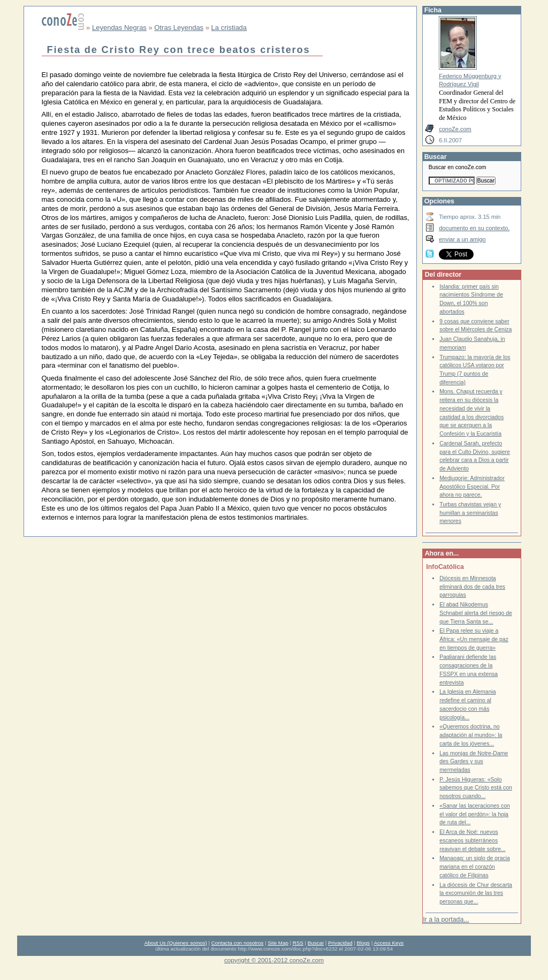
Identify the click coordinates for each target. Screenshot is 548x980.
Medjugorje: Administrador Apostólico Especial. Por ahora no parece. (472, 487)
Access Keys (389, 943)
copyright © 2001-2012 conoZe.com (274, 960)
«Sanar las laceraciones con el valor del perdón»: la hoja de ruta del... (475, 814)
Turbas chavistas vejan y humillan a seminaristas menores (470, 513)
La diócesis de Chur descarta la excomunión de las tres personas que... (476, 893)
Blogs (363, 943)
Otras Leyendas (179, 28)
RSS (298, 943)
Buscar (316, 943)
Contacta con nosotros (238, 943)
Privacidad (340, 943)
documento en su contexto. (474, 228)
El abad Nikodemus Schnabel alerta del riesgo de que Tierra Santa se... (476, 613)
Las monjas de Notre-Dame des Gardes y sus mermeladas (474, 762)
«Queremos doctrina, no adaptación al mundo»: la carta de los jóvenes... (471, 735)
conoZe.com (455, 129)
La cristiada (229, 28)
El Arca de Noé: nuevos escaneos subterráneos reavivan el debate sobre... (473, 840)
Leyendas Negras (119, 28)
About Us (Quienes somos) (176, 943)
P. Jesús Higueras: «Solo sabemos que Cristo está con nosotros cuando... (476, 788)
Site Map (278, 943)
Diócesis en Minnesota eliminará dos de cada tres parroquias (472, 587)
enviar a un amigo (462, 239)
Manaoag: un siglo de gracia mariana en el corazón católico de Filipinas (475, 867)
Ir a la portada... (446, 920)
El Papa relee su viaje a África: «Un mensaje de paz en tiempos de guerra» (474, 639)
